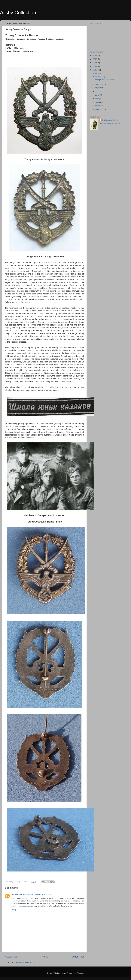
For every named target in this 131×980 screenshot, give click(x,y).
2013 (95, 70)
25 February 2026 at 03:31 (42, 895)
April (97, 102)
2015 (95, 63)
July (97, 91)
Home (45, 957)
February (99, 109)
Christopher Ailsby (110, 120)
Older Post (78, 957)
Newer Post (11, 957)
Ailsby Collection (18, 13)
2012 (95, 73)
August (98, 88)
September (100, 84)
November (100, 77)
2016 (95, 59)
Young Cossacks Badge (104, 80)
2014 (95, 66)
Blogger (80, 973)
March (98, 106)
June (97, 95)
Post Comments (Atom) (26, 962)
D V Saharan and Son (21, 895)
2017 (95, 56)
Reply (14, 910)
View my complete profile (110, 124)
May (97, 98)
